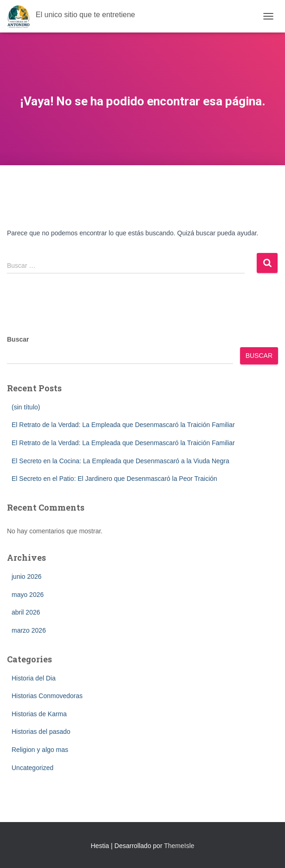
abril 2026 (26, 612)
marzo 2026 (29, 630)
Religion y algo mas (40, 750)
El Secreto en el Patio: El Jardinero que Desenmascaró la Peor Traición (114, 479)
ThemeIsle (179, 846)
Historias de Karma (39, 714)
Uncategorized (32, 768)
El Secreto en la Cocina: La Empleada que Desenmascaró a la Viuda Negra (120, 461)
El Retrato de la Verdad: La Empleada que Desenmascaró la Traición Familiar (123, 425)
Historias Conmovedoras (47, 696)
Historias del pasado (41, 732)
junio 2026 (27, 577)
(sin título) (26, 407)
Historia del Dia (34, 678)
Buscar (18, 339)
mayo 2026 (28, 595)
